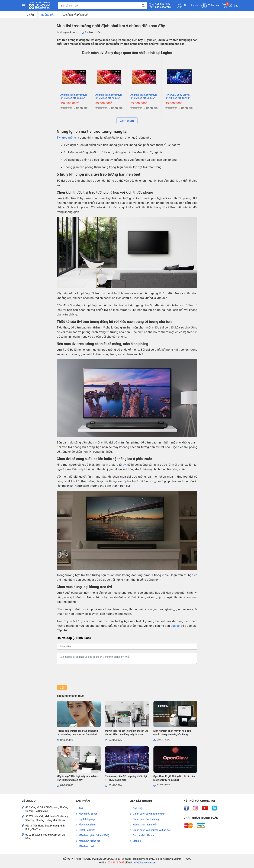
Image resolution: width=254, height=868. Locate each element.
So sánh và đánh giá (75, 15)
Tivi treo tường (66, 138)
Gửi (62, 688)
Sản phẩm (83, 801)
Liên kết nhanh (141, 801)
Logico (175, 626)
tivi (125, 465)
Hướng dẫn (48, 15)
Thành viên (211, 6)
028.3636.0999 (116, 863)
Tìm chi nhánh (188, 6)
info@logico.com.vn (144, 863)
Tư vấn (30, 15)
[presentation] (83, 675)
